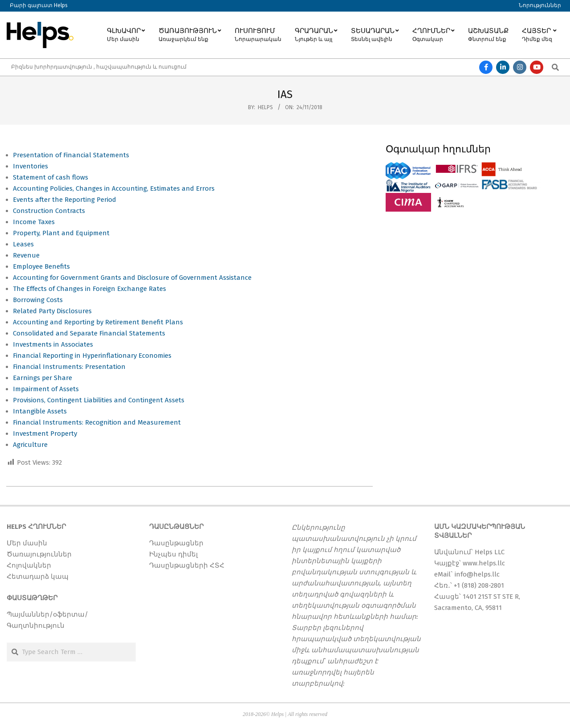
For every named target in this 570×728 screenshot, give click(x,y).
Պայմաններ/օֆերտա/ (47, 614)
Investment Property (45, 434)
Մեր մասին (27, 543)
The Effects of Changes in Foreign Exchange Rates (90, 289)
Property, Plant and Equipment (62, 233)
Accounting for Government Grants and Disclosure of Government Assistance (132, 278)
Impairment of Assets (47, 389)
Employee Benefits (41, 266)
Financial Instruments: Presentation (69, 367)
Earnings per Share (43, 378)
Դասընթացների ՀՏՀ (187, 565)
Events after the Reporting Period (65, 200)
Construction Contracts (49, 211)
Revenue (26, 255)
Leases (23, 244)
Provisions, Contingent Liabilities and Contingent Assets (99, 400)
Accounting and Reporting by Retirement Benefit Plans (98, 322)
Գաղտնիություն (36, 626)
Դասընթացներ (176, 543)
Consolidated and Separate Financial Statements (89, 333)
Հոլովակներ (29, 565)
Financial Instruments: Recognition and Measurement (97, 422)
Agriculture (30, 445)
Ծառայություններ (39, 554)
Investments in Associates (53, 344)
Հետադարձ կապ (38, 577)
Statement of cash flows (51, 177)
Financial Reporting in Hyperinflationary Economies (92, 356)
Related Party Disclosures (52, 311)
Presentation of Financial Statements (71, 155)
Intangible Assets (40, 411)
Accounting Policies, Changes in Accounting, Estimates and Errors (115, 188)
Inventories (31, 166)
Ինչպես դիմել (173, 554)
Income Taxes (35, 222)
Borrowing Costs (38, 300)
